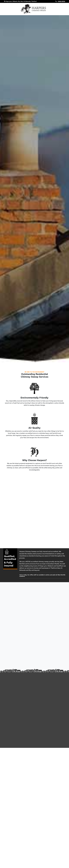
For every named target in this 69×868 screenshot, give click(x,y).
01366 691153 (61, 1)
